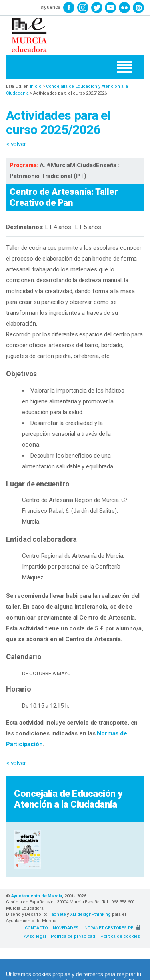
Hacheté (57, 914)
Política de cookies (120, 936)
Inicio (36, 86)
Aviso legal (35, 936)
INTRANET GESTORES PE (112, 928)
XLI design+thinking (90, 914)
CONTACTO (36, 928)
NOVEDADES (65, 928)
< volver (16, 144)
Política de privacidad (73, 936)
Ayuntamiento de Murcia (37, 896)
